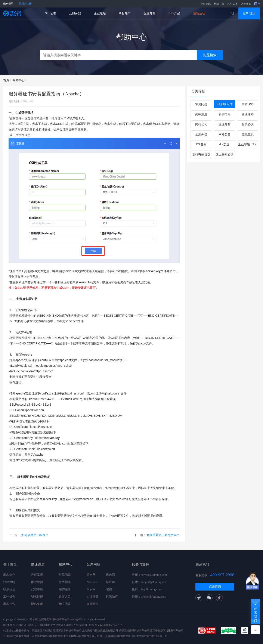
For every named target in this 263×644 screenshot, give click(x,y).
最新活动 (199, 13)
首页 (6, 80)
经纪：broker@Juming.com (149, 597)
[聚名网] (33, 619)
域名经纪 (37, 597)
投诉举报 (37, 575)
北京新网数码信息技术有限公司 (81, 636)
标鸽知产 (112, 597)
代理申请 (37, 589)
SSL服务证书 (224, 104)
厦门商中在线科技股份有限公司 (149, 636)
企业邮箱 (149, 13)
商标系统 (93, 604)
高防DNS (248, 104)
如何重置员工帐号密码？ (163, 535)
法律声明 (9, 582)
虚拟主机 (248, 134)
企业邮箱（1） (248, 144)
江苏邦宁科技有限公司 (69, 631)
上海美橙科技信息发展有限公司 (100, 631)
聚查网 (110, 582)
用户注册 (65, 589)
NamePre (92, 582)
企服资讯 (205, 4)
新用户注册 (25, 4)
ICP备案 (201, 144)
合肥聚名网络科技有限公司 (47, 636)
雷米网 (91, 575)
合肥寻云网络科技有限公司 (54, 619)
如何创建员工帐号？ (35, 535)
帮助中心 (219, 4)
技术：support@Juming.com (150, 582)
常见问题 (201, 104)
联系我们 (9, 589)
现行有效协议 (201, 154)
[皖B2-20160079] (78, 625)
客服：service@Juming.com (149, 575)
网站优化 (201, 124)
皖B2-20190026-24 (28, 625)
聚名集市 (37, 604)
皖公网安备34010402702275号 (106, 625)
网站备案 (246, 4)
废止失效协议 (225, 154)
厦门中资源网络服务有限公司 (167, 631)
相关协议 (248, 124)
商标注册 (201, 114)
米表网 (91, 589)
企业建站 (100, 13)
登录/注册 (249, 13)
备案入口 (65, 597)
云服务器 (75, 13)
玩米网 (110, 575)
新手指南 (225, 114)
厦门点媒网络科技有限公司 (115, 636)
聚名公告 (9, 604)
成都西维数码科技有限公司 (134, 631)
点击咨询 (215, 587)
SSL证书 (51, 13)
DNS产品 (174, 13)
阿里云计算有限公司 (44, 631)
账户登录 (8, 4)
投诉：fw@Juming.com (147, 589)
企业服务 (93, 597)
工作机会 (9, 597)
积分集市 (233, 4)
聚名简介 (9, 575)
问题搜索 (210, 55)
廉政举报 (37, 582)
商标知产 (125, 13)
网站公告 (225, 134)
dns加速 (224, 144)
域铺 (109, 589)
